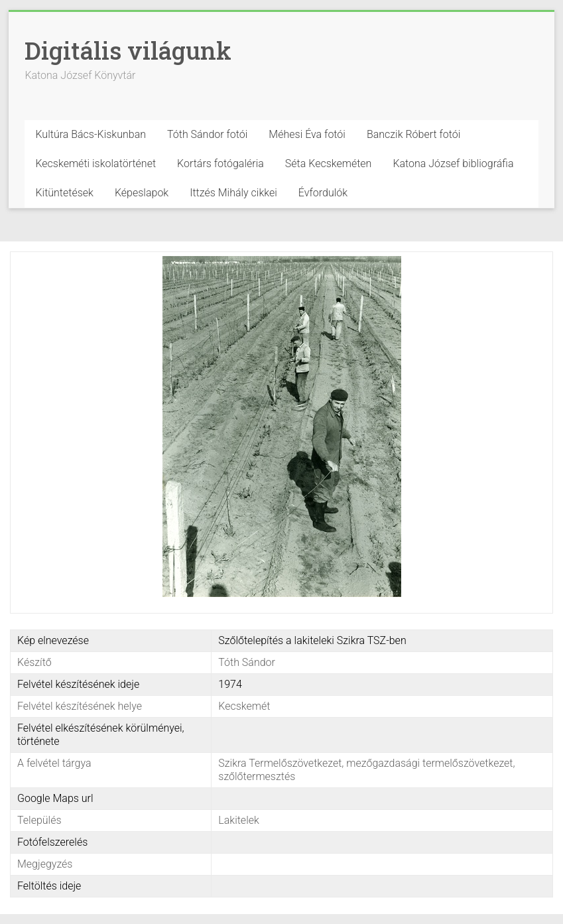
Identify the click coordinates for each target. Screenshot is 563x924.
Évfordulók (323, 193)
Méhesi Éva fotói (307, 134)
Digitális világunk (128, 50)
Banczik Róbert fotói (413, 134)
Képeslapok (142, 193)
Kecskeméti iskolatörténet (95, 164)
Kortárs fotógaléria (220, 164)
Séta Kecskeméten (329, 164)
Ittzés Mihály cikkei (233, 193)
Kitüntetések (64, 193)
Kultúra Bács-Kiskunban (91, 134)
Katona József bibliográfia (453, 164)
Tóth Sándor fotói (207, 134)
